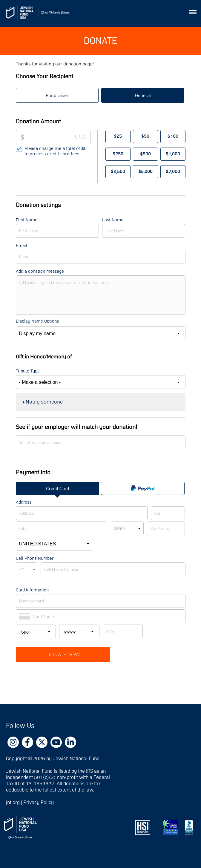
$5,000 (145, 172)
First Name (27, 220)
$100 (173, 136)
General (143, 96)
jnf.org (13, 803)
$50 (145, 136)
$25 (118, 136)
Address (24, 502)
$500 (145, 154)
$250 (118, 154)
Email (22, 246)
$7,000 (173, 172)
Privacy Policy (39, 803)
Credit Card (57, 488)
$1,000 (173, 154)
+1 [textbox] (21, 570)
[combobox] (27, 569)
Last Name (113, 220)
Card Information (32, 590)
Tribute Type (28, 371)
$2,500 (118, 172)
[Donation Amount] (58, 137)
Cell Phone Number (35, 558)
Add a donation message (40, 271)
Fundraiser (57, 96)
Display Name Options (37, 321)
